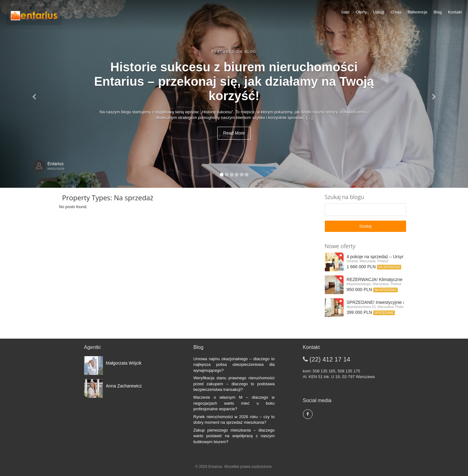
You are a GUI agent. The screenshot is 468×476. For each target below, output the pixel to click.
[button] (35, 94)
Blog (438, 12)
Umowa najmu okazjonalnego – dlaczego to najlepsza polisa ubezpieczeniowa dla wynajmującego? (234, 365)
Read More (234, 133)
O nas (396, 12)
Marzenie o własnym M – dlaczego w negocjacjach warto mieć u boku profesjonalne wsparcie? (234, 403)
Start (345, 12)
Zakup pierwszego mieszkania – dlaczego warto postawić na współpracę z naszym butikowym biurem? (234, 436)
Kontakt (455, 12)
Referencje (418, 12)
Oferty (361, 12)
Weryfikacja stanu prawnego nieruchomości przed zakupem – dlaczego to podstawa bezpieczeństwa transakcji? (234, 384)
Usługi (379, 12)
